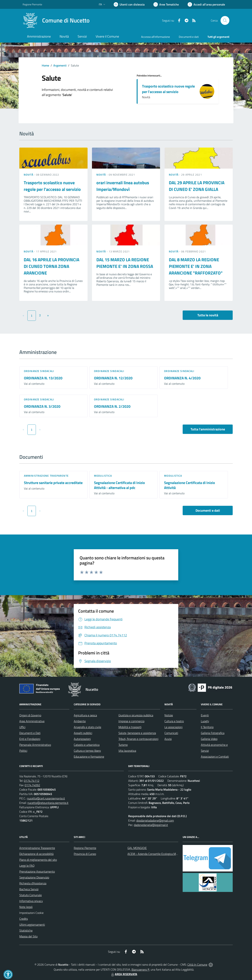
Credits (24, 919)
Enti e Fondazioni (30, 739)
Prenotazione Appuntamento (37, 871)
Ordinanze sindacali (39, 371)
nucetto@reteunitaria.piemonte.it (48, 803)
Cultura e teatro (174, 721)
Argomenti (60, 65)
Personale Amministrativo (35, 745)
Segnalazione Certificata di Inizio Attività (190, 485)
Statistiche (26, 930)
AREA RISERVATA (124, 974)
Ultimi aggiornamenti (32, 925)
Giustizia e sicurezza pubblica (136, 715)
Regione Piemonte (85, 848)
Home (45, 65)
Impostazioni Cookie (31, 913)
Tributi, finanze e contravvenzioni (138, 739)
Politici (23, 751)
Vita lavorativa (127, 751)
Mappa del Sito (28, 936)
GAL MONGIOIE (137, 848)
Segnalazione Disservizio (34, 877)
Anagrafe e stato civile (87, 727)
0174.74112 (32, 781)
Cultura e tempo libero (87, 751)
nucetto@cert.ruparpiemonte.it (46, 798)
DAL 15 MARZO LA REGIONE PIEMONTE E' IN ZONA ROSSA (125, 263)
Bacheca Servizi (29, 889)
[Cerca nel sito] (225, 20)
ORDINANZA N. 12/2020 (113, 378)
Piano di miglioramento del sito (38, 860)
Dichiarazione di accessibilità (36, 854)
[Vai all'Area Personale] (206, 4)
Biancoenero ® (140, 969)
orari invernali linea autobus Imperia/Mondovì (123, 186)
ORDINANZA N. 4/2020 (182, 378)
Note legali (26, 907)
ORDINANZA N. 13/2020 (43, 378)
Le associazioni (173, 727)
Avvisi (168, 739)
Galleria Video (209, 739)
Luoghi (205, 721)
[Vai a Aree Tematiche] (166, 4)
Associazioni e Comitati (215, 757)
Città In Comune (197, 965)
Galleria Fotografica (213, 733)
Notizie (169, 715)
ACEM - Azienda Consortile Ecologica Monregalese (158, 854)
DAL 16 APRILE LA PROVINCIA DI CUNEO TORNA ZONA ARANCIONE (52, 266)
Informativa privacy (31, 901)
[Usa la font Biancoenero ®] (129, 4)
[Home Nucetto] (56, 20)
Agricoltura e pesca (85, 715)
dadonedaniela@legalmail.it (151, 825)
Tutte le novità (208, 315)
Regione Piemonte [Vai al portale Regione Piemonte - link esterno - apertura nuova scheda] (32, 4)
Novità (29, 175)
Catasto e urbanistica (87, 745)
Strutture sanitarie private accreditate (53, 483)
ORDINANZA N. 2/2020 (112, 406)
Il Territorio (207, 727)
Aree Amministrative (32, 721)
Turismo (123, 745)
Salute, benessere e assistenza (137, 733)
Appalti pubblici (83, 733)
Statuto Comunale (31, 895)
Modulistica (103, 476)
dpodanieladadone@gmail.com (155, 820)
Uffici (22, 727)
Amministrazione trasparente (46, 476)
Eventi (205, 715)
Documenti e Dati (30, 733)
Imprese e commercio (131, 721)
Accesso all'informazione (156, 37)
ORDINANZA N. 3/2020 (42, 406)
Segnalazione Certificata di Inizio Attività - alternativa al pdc (119, 485)
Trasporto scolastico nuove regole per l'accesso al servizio (168, 89)
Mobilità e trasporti (130, 727)
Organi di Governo (30, 715)
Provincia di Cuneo (85, 854)
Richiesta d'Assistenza (33, 883)
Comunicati (171, 733)
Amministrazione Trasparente (37, 848)
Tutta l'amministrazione (208, 429)
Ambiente (80, 721)
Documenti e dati (208, 510)
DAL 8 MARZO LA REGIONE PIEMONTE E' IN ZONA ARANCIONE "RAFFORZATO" (196, 266)
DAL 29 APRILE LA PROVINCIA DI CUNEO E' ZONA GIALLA (197, 186)
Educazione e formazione (89, 757)
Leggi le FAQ (27, 866)
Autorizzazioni (82, 739)
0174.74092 (32, 785)
